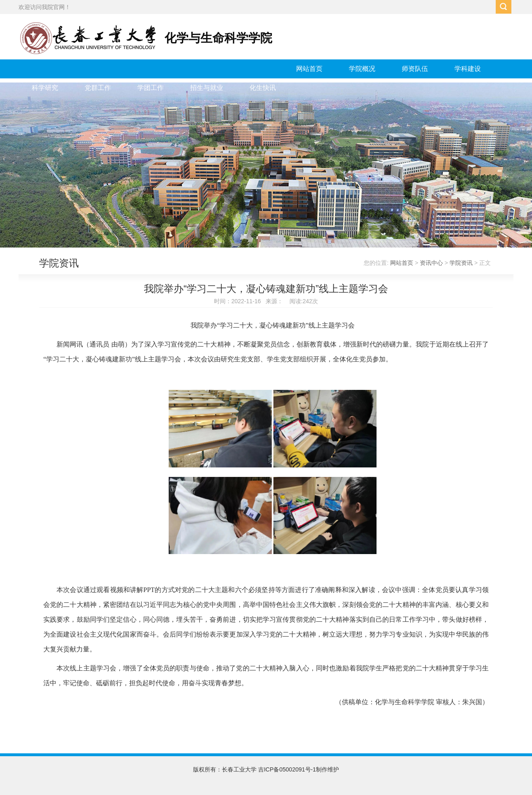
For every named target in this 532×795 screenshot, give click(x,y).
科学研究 (45, 88)
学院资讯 (461, 263)
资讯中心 (431, 263)
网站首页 (309, 69)
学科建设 (468, 69)
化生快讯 (263, 88)
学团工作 (151, 88)
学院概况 (362, 69)
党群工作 (98, 88)
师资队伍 (415, 69)
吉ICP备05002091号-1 (287, 769)
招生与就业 (207, 88)
